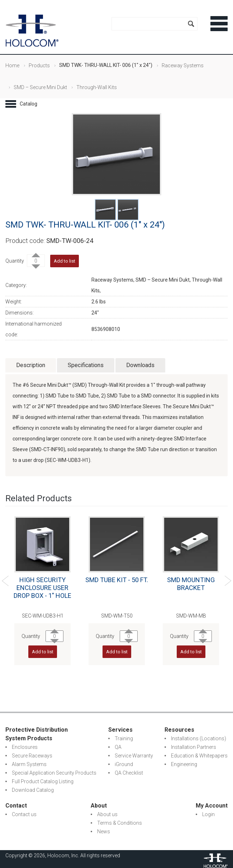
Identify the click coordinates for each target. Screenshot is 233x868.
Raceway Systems (183, 65)
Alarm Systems (29, 764)
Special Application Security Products (54, 773)
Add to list (65, 261)
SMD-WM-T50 (117, 616)
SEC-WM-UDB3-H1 (43, 616)
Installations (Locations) (199, 738)
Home (12, 65)
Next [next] (228, 581)
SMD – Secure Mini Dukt (40, 87)
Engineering (184, 764)
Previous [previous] (5, 581)
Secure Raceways (32, 756)
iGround (124, 764)
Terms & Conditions (120, 823)
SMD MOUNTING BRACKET (191, 584)
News (104, 832)
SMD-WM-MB (191, 616)
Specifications (86, 365)
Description (31, 365)
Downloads (140, 365)
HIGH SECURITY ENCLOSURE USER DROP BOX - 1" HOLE (42, 588)
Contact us (24, 814)
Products (39, 65)
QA (118, 747)
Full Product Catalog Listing (43, 781)
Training (124, 738)
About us (107, 814)
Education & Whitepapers (199, 756)
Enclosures (25, 747)
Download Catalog (33, 790)
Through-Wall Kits (97, 87)
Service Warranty (134, 756)
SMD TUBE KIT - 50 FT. (117, 580)
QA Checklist (129, 773)
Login (208, 814)
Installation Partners (194, 747)
